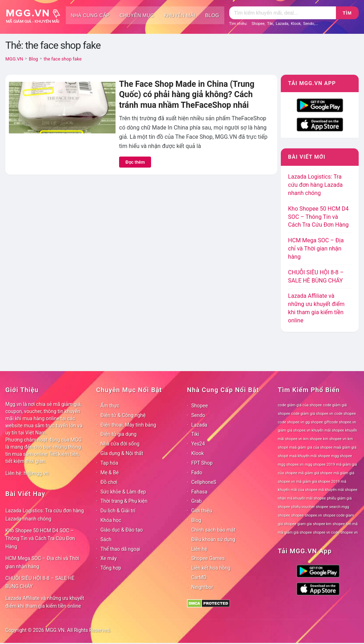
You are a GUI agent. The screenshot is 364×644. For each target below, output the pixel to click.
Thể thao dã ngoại (121, 549)
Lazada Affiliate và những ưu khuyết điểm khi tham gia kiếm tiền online (45, 602)
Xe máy (109, 558)
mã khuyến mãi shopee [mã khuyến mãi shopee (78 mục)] (338, 490)
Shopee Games (208, 558)
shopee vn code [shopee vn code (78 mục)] (326, 532)
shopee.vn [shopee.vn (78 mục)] (313, 515)
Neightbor (202, 587)
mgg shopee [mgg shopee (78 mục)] (342, 456)
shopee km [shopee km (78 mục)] (322, 524)
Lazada (282, 24)
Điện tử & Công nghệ (123, 415)
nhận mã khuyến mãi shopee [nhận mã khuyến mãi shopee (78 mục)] (302, 498)
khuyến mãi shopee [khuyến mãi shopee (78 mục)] (328, 430)
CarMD (199, 577)
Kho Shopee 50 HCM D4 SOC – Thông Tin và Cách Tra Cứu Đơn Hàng (318, 217)
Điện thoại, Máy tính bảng (129, 425)
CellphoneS (204, 482)
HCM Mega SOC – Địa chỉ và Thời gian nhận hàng (316, 249)
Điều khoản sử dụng (213, 539)
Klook (296, 24)
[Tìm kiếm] (283, 13)
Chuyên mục (137, 15)
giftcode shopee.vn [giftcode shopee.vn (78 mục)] (340, 422)
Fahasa (199, 492)
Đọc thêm (135, 162)
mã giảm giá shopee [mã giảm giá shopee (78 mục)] (315, 473)
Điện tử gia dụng (119, 434)
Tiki (270, 24)
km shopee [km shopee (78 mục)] (313, 439)
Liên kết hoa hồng (211, 568)
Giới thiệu (202, 511)
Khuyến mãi (180, 15)
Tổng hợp (111, 568)
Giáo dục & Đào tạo (122, 530)
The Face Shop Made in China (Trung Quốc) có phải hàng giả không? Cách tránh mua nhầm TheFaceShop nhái (187, 95)
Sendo (309, 24)
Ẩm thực (110, 406)
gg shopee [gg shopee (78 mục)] (314, 422)
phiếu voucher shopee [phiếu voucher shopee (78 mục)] (310, 507)
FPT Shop (202, 463)
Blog (212, 15)
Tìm (347, 13)
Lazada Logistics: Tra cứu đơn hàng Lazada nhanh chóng (315, 185)
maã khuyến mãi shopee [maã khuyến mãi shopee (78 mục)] (310, 456)
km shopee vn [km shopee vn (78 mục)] (335, 439)
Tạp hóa (109, 463)
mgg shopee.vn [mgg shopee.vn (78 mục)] (291, 464)
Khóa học (111, 520)
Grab (196, 501)
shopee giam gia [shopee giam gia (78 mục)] (298, 524)
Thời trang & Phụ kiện (124, 501)
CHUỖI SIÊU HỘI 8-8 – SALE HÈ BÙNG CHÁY (40, 582)
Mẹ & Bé (110, 473)
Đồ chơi (109, 482)
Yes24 (198, 444)
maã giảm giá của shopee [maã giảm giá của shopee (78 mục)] (311, 447)
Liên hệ (199, 549)
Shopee (258, 24)
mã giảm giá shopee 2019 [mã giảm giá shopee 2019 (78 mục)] (318, 482)
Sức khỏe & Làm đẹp (123, 492)
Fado (197, 473)
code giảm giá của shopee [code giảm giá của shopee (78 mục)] (300, 405)
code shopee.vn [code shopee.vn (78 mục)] (291, 422)
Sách (106, 539)
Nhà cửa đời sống (120, 444)
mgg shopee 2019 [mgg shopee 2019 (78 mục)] (320, 464)
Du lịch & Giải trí (118, 511)
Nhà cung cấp (90, 15)
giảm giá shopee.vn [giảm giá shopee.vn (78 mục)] (294, 430)
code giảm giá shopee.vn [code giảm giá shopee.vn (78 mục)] (312, 414)
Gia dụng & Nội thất (122, 453)
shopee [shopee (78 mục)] (297, 515)
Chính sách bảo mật (213, 530)
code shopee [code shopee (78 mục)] (345, 414)
